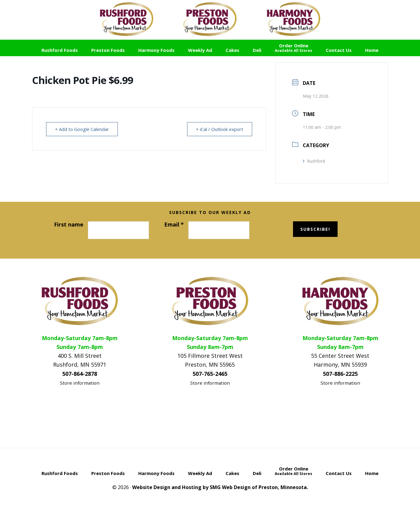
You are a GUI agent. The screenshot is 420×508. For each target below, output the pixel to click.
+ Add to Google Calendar (82, 129)
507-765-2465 (210, 374)
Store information (80, 383)
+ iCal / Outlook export (220, 129)
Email (174, 224)
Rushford (314, 161)
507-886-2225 (340, 374)
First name (69, 224)
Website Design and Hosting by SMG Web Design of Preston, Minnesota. (220, 487)
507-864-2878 (80, 374)
